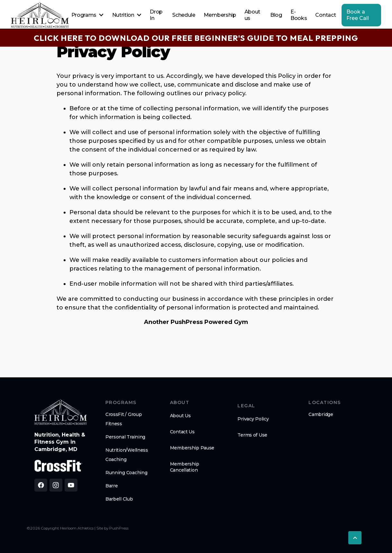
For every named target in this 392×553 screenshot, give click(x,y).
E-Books (299, 15)
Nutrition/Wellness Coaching (127, 455)
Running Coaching (126, 473)
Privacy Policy (253, 419)
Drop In (156, 15)
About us (252, 15)
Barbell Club (119, 499)
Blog (276, 15)
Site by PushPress (112, 528)
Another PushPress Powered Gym (196, 322)
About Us (180, 416)
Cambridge (321, 414)
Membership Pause (192, 448)
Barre (112, 486)
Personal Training (125, 437)
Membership (220, 15)
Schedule (184, 15)
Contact (325, 15)
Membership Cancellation (185, 467)
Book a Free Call (358, 15)
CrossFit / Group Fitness (124, 419)
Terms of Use (252, 435)
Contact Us (182, 432)
